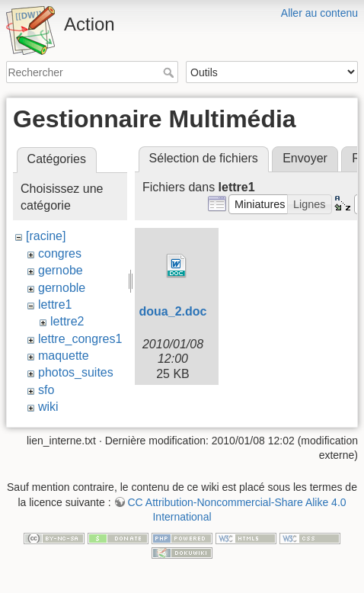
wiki (48, 407)
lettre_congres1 (80, 339)
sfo (46, 390)
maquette (64, 356)
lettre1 (55, 305)
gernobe (61, 270)
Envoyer (305, 158)
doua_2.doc (173, 311)
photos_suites (76, 372)
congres (60, 253)
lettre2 (67, 321)
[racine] (46, 236)
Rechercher (170, 72)
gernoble (62, 288)
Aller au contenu (319, 13)
